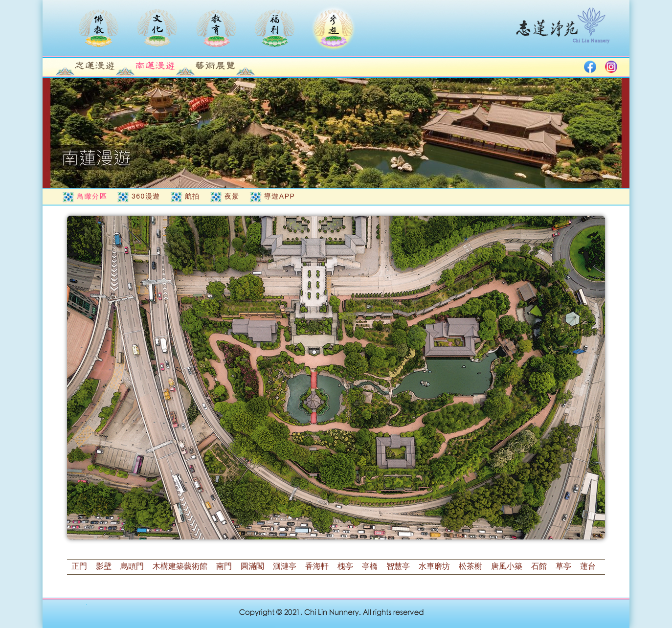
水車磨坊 (434, 566)
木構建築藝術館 (180, 566)
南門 (224, 566)
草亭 (563, 566)
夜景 (232, 196)
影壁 (104, 566)
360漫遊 (146, 196)
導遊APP (280, 196)
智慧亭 (398, 566)
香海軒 (317, 566)
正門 (79, 566)
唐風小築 (507, 566)
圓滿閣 (252, 566)
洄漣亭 (285, 566)
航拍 (192, 196)
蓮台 (588, 566)
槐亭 (345, 566)
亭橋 (370, 566)
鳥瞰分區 (92, 196)
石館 (539, 566)
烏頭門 (132, 566)
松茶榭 (470, 566)
